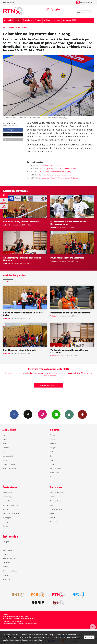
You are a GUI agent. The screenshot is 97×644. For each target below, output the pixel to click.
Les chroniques (8, 497)
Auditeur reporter (9, 464)
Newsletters (56, 414)
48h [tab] (8, 282)
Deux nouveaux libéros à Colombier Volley (49, 172)
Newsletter (6, 579)
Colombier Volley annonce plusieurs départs (50, 175)
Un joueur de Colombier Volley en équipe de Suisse (52, 178)
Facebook (14, 414)
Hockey (52, 439)
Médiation (6, 567)
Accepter (89, 637)
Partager (9, 130)
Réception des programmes (12, 546)
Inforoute (53, 513)
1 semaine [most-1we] (19, 282)
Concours (6, 526)
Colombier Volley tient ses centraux (46, 166)
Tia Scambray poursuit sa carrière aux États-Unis (22, 259)
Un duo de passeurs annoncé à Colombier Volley (51, 169)
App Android (82, 414)
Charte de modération (10, 571)
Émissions (28, 20)
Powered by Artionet (10, 624)
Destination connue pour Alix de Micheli (70, 313)
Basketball (53, 443)
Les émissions (7, 493)
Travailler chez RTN (9, 558)
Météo (52, 505)
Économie (6, 448)
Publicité (6, 554)
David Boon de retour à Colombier (67, 258)
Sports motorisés (56, 468)
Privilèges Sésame (56, 501)
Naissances (6, 509)
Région (5, 435)
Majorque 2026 (69, 20)
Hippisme (53, 460)
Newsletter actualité (9, 468)
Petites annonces (56, 509)
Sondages (6, 522)
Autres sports (54, 473)
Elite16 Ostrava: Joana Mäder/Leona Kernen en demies (68, 223)
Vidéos (47, 20)
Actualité (9, 20)
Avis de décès (55, 522)
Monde (5, 443)
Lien (8, 139)
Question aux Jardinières (11, 513)
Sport (18, 20)
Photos (38, 20)
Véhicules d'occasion (57, 493)
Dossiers (5, 460)
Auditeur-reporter (84, 2)
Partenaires (7, 563)
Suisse (5, 439)
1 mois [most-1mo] (30, 282)
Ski (51, 456)
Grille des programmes (11, 505)
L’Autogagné (7, 518)
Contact (5, 575)
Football (53, 435)
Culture (5, 452)
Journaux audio (8, 456)
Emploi (52, 518)
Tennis (52, 464)
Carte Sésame (7, 550)
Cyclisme (53, 452)
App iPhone (69, 414)
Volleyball (23, 28)
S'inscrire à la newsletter (48, 385)
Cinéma (53, 497)
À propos (6, 542)
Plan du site (30, 618)
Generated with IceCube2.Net (27, 624)
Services (56, 20)
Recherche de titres (9, 501)
